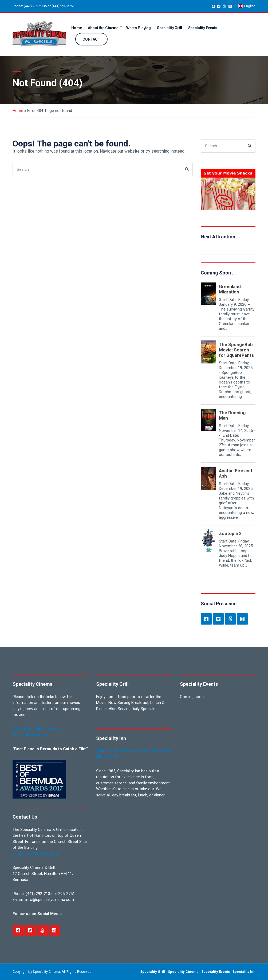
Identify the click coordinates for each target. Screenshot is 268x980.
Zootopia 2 (230, 533)
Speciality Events (203, 28)
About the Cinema (103, 28)
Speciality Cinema (183, 972)
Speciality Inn (244, 972)
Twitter (219, 6)
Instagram (230, 6)
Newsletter (224, 6)
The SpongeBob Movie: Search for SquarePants (236, 350)
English (247, 6)
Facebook (213, 6)
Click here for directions (36, 854)
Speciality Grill (170, 28)
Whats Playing (139, 28)
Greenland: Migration (230, 289)
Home (76, 28)
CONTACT (91, 39)
